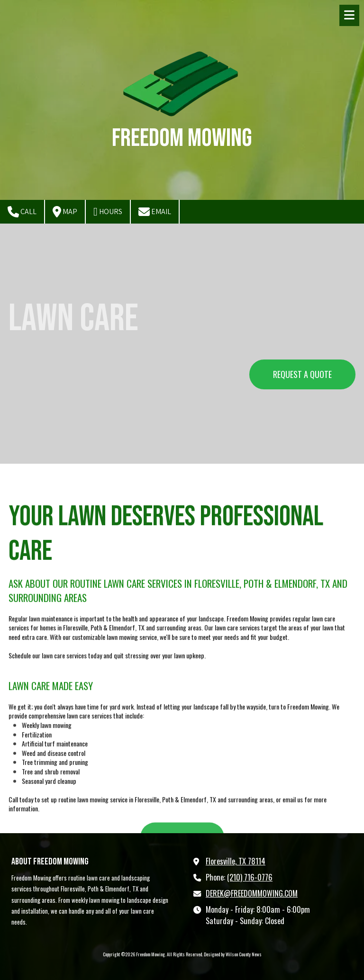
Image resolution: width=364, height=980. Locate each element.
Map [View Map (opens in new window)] (65, 212)
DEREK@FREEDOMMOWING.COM (252, 893)
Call (22, 212)
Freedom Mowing (182, 138)
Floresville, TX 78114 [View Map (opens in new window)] (236, 861)
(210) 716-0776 (250, 877)
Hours (108, 212)
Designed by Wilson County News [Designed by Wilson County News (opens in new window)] (233, 954)
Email (155, 212)
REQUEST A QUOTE (302, 374)
